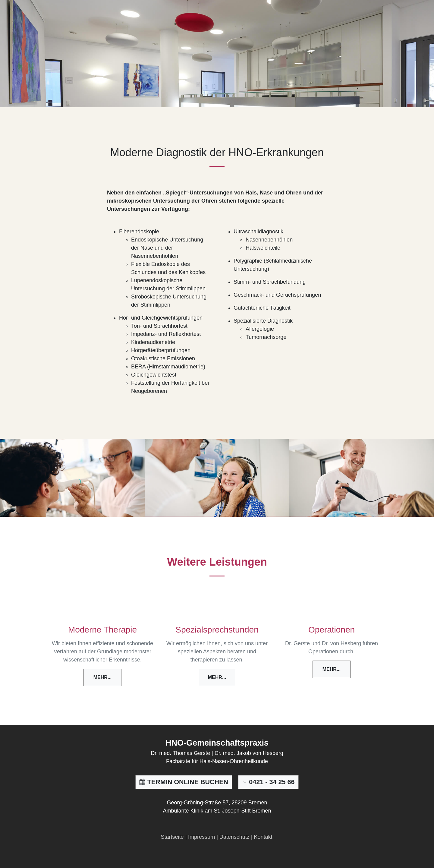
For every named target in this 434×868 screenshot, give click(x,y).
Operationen (332, 630)
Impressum (201, 837)
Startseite (172, 837)
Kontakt (263, 837)
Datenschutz (234, 837)
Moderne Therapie (102, 630)
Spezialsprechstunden (217, 630)
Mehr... (102, 677)
